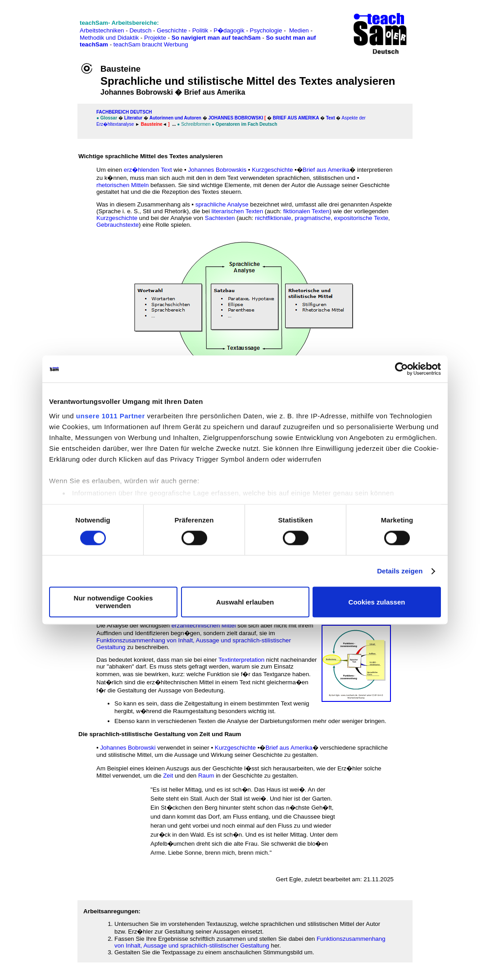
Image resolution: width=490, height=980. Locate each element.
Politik (200, 30)
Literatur (134, 118)
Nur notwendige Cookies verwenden (113, 602)
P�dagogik (229, 30)
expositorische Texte (361, 218)
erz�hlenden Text (148, 170)
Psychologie (266, 30)
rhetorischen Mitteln (122, 185)
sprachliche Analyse (222, 204)
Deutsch (140, 30)
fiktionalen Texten (306, 211)
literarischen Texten (238, 211)
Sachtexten (220, 218)
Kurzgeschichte (272, 170)
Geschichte (172, 30)
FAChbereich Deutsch (124, 112)
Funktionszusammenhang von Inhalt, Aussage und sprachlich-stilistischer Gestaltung (250, 942)
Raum (206, 776)
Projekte (155, 38)
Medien (299, 30)
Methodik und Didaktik (110, 38)
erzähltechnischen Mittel (204, 625)
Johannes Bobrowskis (217, 170)
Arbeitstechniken (102, 30)
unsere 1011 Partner (111, 416)
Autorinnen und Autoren (175, 118)
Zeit (168, 776)
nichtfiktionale (273, 218)
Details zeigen (400, 571)
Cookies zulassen (377, 602)
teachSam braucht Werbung (151, 44)
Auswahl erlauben (245, 602)
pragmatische (313, 218)
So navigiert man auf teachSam (216, 38)
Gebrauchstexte (118, 225)
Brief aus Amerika (296, 118)
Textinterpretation (241, 660)
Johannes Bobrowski (236, 118)
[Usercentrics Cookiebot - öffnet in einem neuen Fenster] (402, 369)
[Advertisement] (46, 27)
